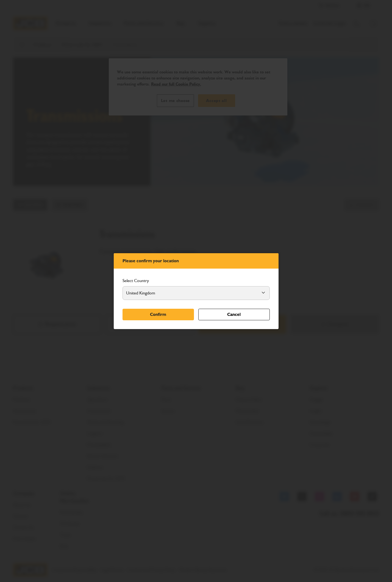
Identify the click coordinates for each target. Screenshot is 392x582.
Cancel (234, 314)
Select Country (136, 281)
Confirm (158, 314)
